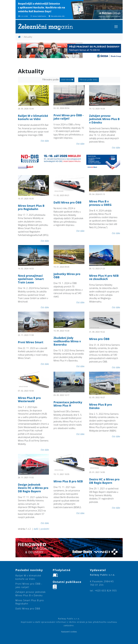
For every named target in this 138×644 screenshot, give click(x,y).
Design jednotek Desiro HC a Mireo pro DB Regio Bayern (33, 488)
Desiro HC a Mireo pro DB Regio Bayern (104, 481)
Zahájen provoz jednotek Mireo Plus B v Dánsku (104, 119)
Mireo (67, 80)
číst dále (45, 141)
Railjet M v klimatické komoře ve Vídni (33, 117)
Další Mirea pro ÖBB (68, 202)
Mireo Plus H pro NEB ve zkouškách (104, 277)
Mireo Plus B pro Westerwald (29, 400)
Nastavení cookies (69, 632)
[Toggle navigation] (116, 27)
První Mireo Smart (31, 342)
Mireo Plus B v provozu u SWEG (100, 203)
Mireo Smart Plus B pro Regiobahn (31, 207)
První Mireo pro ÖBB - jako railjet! (69, 117)
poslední (45, 529)
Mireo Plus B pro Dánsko (101, 406)
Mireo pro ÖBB (99, 339)
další (36, 529)
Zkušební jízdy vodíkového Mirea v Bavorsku (67, 341)
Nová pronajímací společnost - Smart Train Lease (31, 279)
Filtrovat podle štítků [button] (89, 80)
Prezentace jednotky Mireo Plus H (68, 404)
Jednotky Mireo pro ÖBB (67, 276)
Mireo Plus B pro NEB (68, 481)
